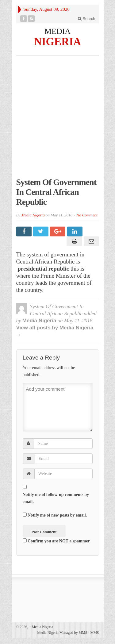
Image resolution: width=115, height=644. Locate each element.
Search (87, 19)
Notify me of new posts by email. (57, 515)
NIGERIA (58, 41)
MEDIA (57, 31)
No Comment (87, 215)
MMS (94, 633)
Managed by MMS (73, 633)
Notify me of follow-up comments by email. (56, 498)
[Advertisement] (57, 120)
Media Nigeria (33, 215)
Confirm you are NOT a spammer (56, 541)
